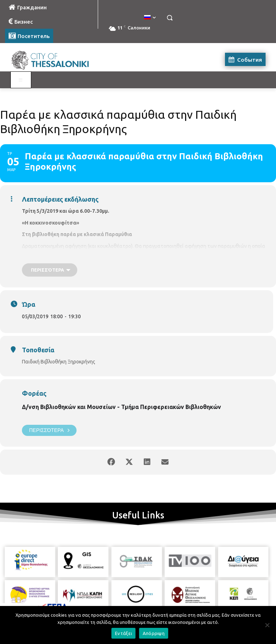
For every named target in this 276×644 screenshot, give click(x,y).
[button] (169, 18)
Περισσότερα (49, 430)
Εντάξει (123, 633)
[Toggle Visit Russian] (21, 80)
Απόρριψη (154, 633)
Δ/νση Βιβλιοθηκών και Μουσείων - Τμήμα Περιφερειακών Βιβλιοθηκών (121, 407)
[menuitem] (150, 18)
